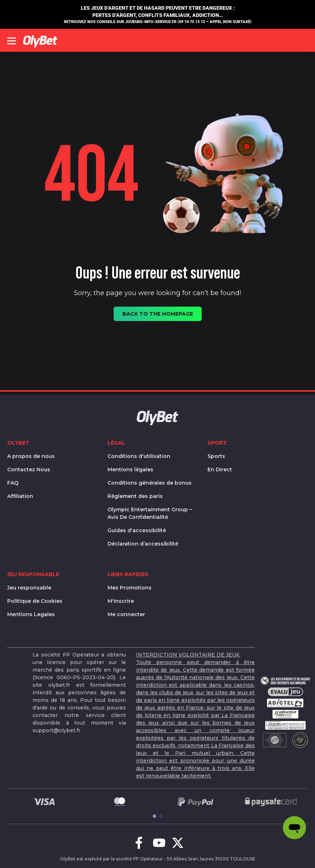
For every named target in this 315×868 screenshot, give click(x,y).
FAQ (13, 483)
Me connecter (126, 614)
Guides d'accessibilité (137, 530)
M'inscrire (121, 601)
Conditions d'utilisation (139, 456)
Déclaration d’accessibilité (143, 544)
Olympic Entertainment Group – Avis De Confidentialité (150, 513)
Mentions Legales (31, 614)
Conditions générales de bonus (150, 483)
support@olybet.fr (56, 730)
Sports (216, 456)
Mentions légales (130, 469)
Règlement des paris (135, 496)
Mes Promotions (130, 588)
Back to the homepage (158, 314)
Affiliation (20, 496)
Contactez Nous (29, 469)
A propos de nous (31, 456)
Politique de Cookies (35, 601)
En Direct (220, 469)
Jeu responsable (29, 588)
